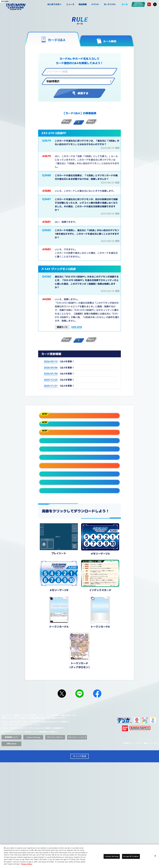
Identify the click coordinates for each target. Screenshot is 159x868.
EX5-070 (77, 327)
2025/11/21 (51, 386)
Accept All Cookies (131, 856)
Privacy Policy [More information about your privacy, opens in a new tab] (27, 864)
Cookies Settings (33, 843)
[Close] (155, 856)
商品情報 (83, 4)
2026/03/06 (51, 368)
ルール (125, 4)
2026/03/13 (51, 361)
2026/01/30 (51, 374)
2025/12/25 (51, 380)
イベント (95, 4)
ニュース (70, 4)
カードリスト (110, 4)
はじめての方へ (54, 4)
